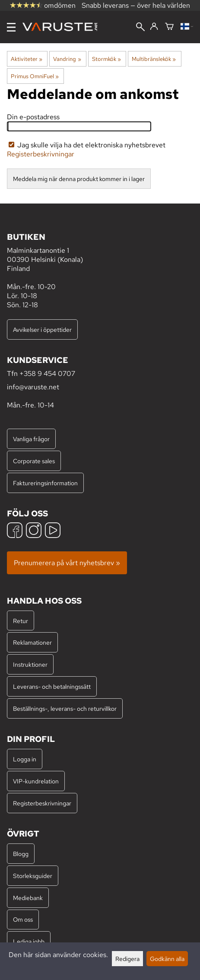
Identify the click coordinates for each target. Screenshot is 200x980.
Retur (21, 621)
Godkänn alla (167, 959)
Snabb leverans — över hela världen (136, 5)
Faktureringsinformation (45, 483)
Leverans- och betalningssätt (52, 686)
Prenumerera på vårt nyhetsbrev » (67, 563)
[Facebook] (15, 531)
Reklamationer (32, 642)
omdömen (43, 5)
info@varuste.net (33, 387)
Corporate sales (34, 461)
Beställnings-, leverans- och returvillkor (65, 708)
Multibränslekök (154, 59)
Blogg (21, 854)
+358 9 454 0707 (47, 374)
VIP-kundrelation (36, 781)
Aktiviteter (27, 59)
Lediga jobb (29, 941)
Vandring (67, 59)
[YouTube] (53, 531)
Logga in (25, 759)
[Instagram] (34, 531)
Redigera (127, 959)
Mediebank (28, 898)
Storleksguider (33, 876)
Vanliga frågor (31, 439)
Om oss (23, 919)
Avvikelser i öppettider (42, 329)
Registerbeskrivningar (41, 154)
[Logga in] (154, 27)
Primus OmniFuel (35, 76)
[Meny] (11, 27)
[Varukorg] (169, 27)
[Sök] (140, 28)
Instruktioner (30, 664)
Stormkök (106, 59)
